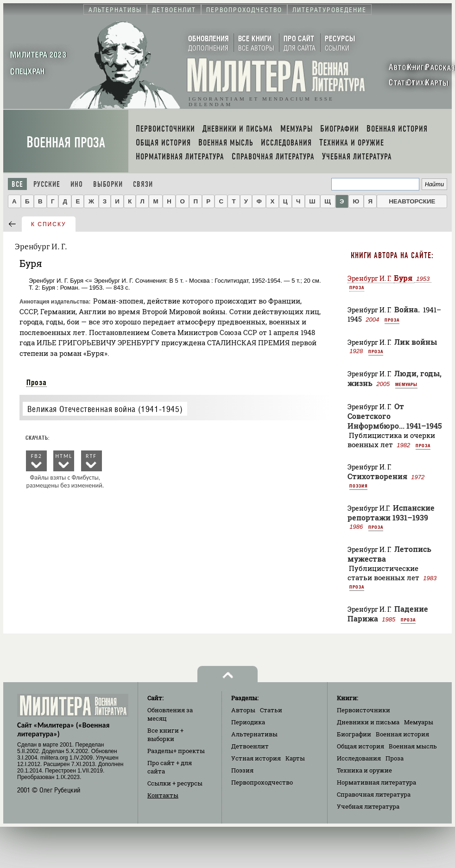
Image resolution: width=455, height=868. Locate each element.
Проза (37, 382)
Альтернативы (254, 734)
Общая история (360, 746)
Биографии (354, 734)
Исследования (359, 758)
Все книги (165, 735)
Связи (143, 184)
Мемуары (406, 384)
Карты (295, 758)
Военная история (402, 734)
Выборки (108, 184)
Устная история (256, 758)
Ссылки (175, 783)
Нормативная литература (376, 782)
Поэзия (358, 486)
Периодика (248, 722)
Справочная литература (374, 794)
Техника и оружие (364, 770)
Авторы (243, 710)
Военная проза (66, 143)
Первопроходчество (262, 782)
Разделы (176, 751)
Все (17, 184)
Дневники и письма (368, 722)
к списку (49, 224)
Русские (47, 184)
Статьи (271, 710)
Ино (77, 184)
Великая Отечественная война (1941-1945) (105, 409)
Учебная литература (368, 806)
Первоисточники (363, 710)
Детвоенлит (250, 746)
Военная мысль (413, 746)
